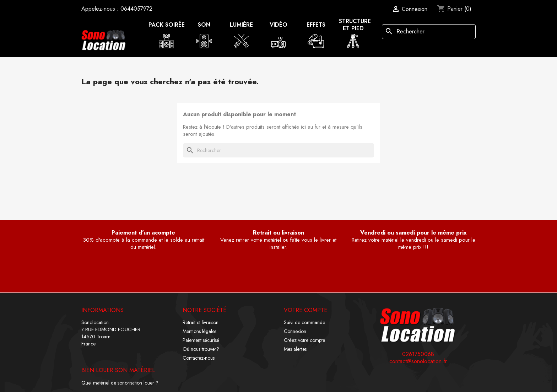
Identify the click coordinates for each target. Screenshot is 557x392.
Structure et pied (355, 25)
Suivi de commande (304, 322)
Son (204, 25)
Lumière (241, 25)
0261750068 (418, 354)
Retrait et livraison (201, 322)
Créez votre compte (304, 340)
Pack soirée (167, 25)
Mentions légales (199, 331)
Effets (316, 25)
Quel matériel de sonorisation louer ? (120, 383)
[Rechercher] (429, 32)
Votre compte (305, 310)
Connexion (295, 331)
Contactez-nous (199, 358)
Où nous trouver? (201, 349)
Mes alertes (295, 349)
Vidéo (278, 25)
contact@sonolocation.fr (418, 361)
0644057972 (136, 9)
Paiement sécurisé (201, 340)
